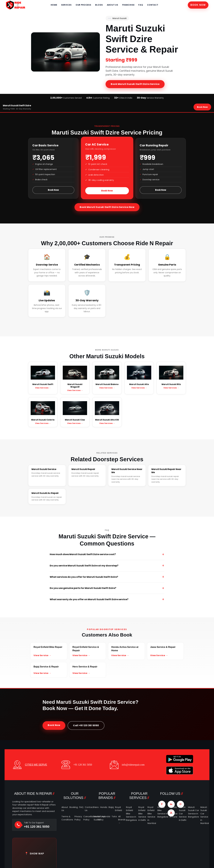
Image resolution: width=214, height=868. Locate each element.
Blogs (99, 5)
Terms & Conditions (67, 818)
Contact (153, 5)
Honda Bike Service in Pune (174, 812)
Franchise (128, 5)
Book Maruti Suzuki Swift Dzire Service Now (107, 207)
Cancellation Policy (90, 818)
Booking (74, 807)
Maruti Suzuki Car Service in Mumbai (205, 815)
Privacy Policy (78, 818)
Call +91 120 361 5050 (86, 725)
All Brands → (122, 820)
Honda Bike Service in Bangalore (163, 812)
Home (54, 5)
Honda (104, 807)
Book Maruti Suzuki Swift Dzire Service (135, 84)
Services (66, 5)
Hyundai (106, 816)
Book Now (198, 5)
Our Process (83, 5)
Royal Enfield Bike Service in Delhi (142, 814)
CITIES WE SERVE (36, 765)
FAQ (141, 5)
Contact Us (89, 809)
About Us (113, 5)
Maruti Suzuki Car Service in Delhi (183, 814)
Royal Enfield (118, 809)
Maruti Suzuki (117, 18)
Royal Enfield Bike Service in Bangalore (131, 814)
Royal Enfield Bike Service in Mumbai (152, 815)
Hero (96, 807)
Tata (114, 816)
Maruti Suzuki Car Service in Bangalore (194, 812)
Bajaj (111, 807)
